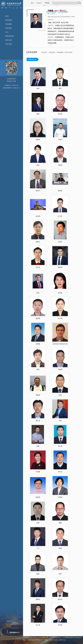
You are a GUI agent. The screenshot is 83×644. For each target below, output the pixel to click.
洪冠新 (38, 472)
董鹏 (60, 523)
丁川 (38, 548)
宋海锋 (38, 344)
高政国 (38, 497)
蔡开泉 (60, 599)
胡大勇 (60, 446)
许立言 (60, 216)
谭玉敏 (60, 293)
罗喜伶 (60, 625)
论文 (7, 32)
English (39, 3)
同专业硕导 (64, 12)
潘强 (38, 369)
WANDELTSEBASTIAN (60, 344)
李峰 (60, 421)
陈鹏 (60, 548)
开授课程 (9, 24)
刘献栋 (38, 395)
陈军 (60, 574)
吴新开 (60, 242)
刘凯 (60, 395)
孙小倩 (60, 318)
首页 (7, 16)
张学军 (60, 114)
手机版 (47, 3)
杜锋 (38, 523)
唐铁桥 (38, 318)
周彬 (38, 114)
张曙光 (38, 140)
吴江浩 (38, 267)
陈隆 (38, 574)
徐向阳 (38, 216)
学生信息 (9, 44)
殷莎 (38, 165)
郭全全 (60, 472)
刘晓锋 (60, 369)
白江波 (38, 625)
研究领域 (9, 20)
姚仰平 (38, 191)
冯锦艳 (60, 497)
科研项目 (9, 28)
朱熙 (38, 88)
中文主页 (52, 52)
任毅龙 (60, 165)
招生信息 (9, 40)
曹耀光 (38, 599)
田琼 (38, 293)
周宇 (60, 88)
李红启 (38, 421)
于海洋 (60, 140)
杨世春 (60, 191)
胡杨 (38, 446)
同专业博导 (53, 12)
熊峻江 (38, 242)
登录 (32, 3)
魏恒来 (60, 267)
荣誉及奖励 (9, 36)
